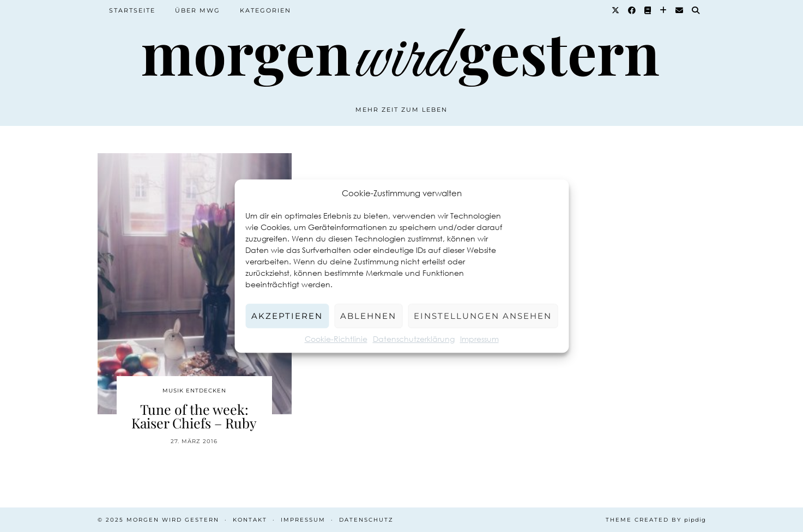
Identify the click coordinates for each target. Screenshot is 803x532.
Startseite (132, 10)
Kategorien (265, 10)
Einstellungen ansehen (483, 316)
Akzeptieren (287, 316)
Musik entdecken (194, 391)
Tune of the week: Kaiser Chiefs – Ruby (194, 416)
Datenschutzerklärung (414, 339)
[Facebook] (632, 10)
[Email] (680, 10)
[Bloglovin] (664, 10)
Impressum (479, 339)
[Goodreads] (648, 10)
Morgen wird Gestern (173, 520)
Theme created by (656, 520)
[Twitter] (616, 10)
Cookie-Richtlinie (336, 339)
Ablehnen (368, 316)
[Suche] (696, 10)
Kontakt (250, 520)
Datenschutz (366, 520)
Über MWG (198, 10)
